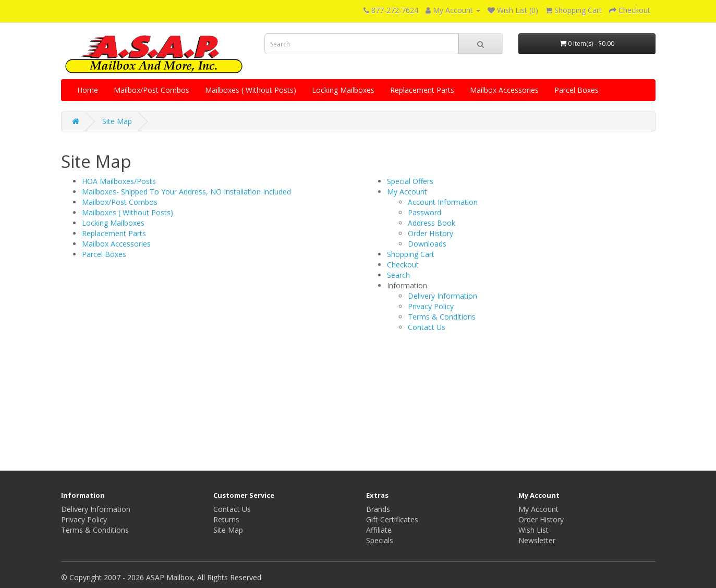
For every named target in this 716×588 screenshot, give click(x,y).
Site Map (117, 121)
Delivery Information (442, 296)
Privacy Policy (431, 306)
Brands (378, 509)
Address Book (432, 223)
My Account (407, 192)
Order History (430, 233)
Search (398, 275)
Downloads (427, 244)
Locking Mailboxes (343, 90)
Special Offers (410, 181)
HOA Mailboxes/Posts (119, 181)
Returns (226, 519)
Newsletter (537, 540)
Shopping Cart (411, 254)
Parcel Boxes (577, 90)
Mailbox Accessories (504, 90)
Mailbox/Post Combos (151, 90)
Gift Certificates (392, 519)
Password (424, 212)
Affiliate (379, 530)
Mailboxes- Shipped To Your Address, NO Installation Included (186, 192)
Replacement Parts (422, 90)
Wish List (533, 530)
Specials (380, 540)
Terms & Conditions (442, 317)
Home (88, 90)
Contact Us (427, 327)
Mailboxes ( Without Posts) (251, 90)
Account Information (443, 202)
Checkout (403, 265)
